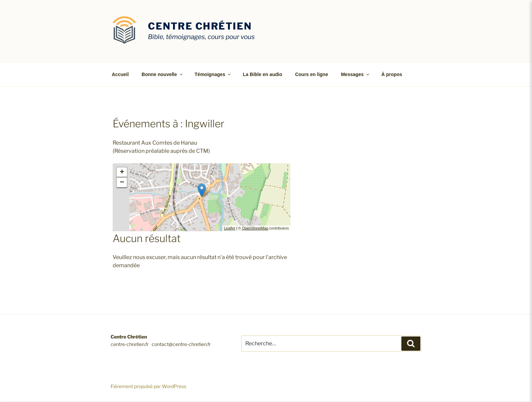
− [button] (122, 183)
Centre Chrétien (200, 26)
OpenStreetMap (255, 228)
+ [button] (122, 172)
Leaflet (230, 228)
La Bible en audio (263, 74)
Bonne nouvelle (162, 74)
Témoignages (213, 74)
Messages (356, 74)
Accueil (120, 74)
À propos (392, 74)
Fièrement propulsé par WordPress (148, 386)
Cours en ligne (312, 74)
